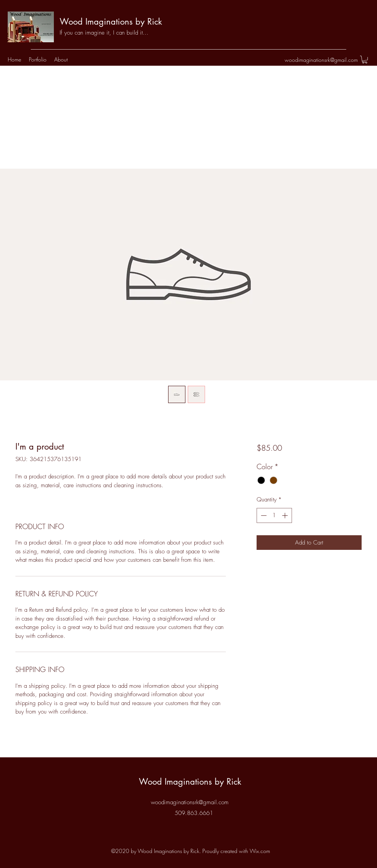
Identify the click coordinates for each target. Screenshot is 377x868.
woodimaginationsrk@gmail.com (321, 60)
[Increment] (286, 515)
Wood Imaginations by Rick (111, 22)
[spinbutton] (274, 515)
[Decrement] (263, 515)
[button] (365, 60)
